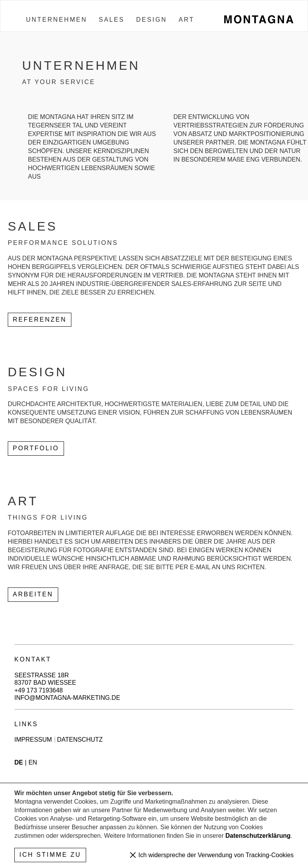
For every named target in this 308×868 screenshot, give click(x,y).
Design (151, 20)
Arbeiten (33, 594)
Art (186, 20)
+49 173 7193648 (39, 690)
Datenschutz (80, 740)
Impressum (33, 740)
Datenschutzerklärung (258, 836)
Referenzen (40, 319)
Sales (112, 20)
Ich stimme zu (50, 855)
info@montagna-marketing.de (67, 698)
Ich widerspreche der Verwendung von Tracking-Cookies (215, 855)
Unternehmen (56, 20)
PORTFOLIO (36, 448)
